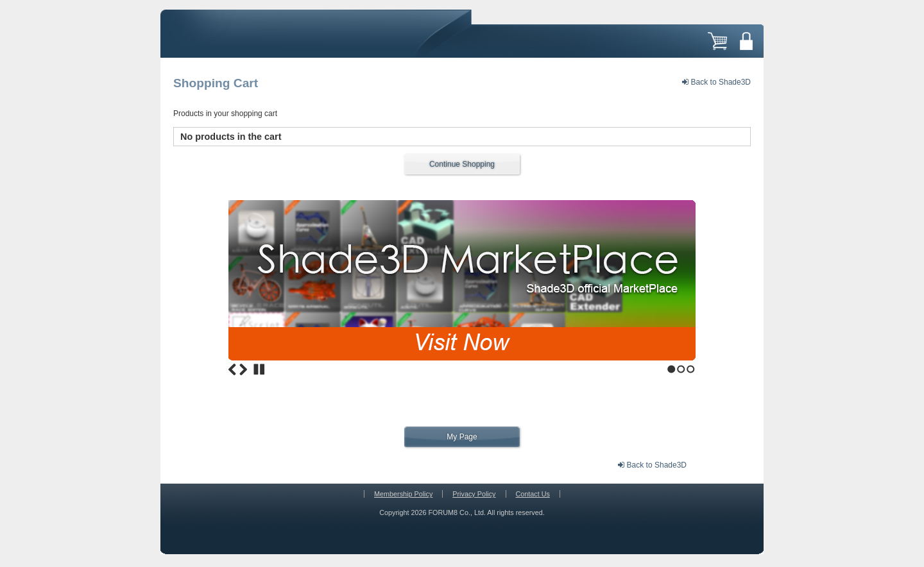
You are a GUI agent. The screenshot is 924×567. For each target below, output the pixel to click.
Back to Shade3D (716, 82)
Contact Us (533, 494)
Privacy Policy (474, 494)
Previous (232, 369)
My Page (462, 437)
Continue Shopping (462, 164)
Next (243, 369)
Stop (259, 369)
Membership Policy (403, 494)
